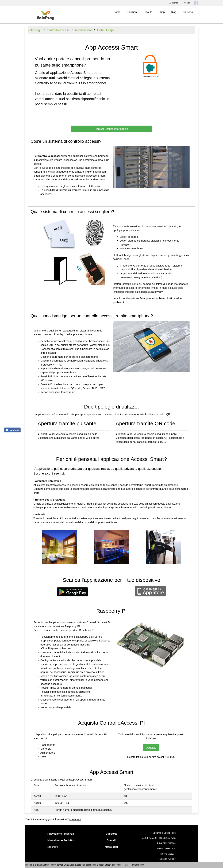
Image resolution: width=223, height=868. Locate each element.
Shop (162, 12)
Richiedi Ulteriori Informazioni (111, 129)
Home (117, 12)
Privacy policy (137, 865)
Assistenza (174, 3)
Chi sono (188, 12)
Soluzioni (132, 12)
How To (148, 12)
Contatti (187, 3)
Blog (174, 12)
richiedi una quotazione (98, 810)
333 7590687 (170, 859)
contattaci (75, 819)
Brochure (53, 847)
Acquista (151, 748)
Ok (126, 865)
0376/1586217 (169, 854)
